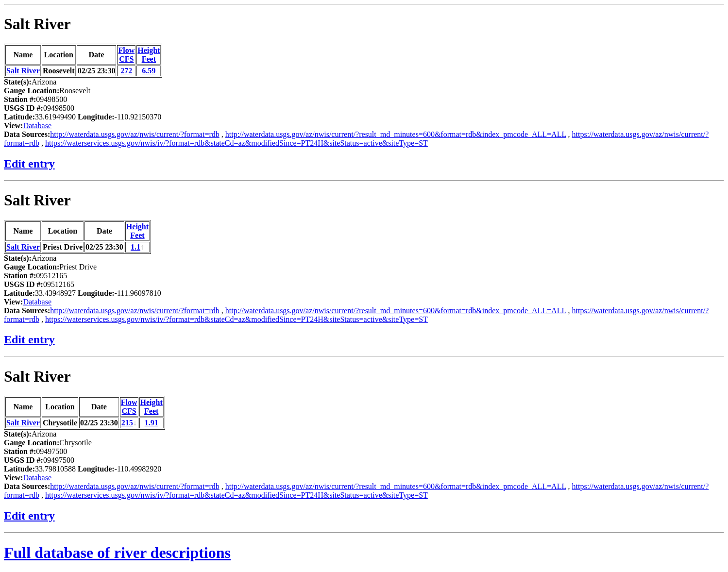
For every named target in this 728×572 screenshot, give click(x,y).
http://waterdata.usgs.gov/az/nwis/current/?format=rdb (135, 134)
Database (37, 126)
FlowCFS (126, 55)
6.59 (149, 71)
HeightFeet (149, 55)
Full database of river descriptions (117, 553)
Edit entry (29, 164)
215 (127, 423)
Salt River (37, 24)
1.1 (135, 247)
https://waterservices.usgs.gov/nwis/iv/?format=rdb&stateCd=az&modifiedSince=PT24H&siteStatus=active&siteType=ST (237, 143)
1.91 (152, 423)
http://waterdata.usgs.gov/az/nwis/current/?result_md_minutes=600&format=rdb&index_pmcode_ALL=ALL (396, 134)
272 (126, 71)
